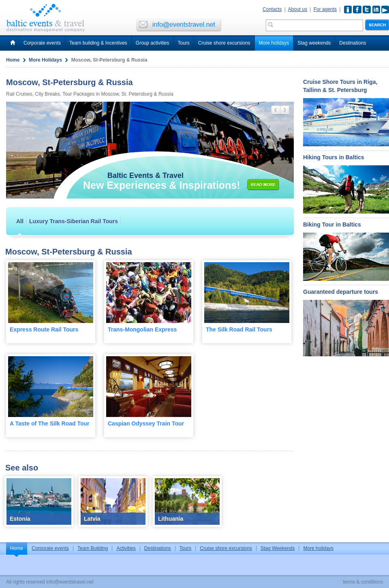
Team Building (93, 548)
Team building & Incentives (98, 43)
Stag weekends (314, 43)
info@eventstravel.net (70, 582)
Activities (126, 548)
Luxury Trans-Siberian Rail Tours (74, 221)
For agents (325, 9)
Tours (184, 43)
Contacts (272, 9)
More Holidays (45, 60)
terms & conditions (363, 582)
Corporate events (42, 43)
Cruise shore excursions (224, 43)
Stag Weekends (278, 548)
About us (298, 9)
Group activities (153, 43)
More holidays (274, 43)
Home (13, 60)
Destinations (353, 43)
